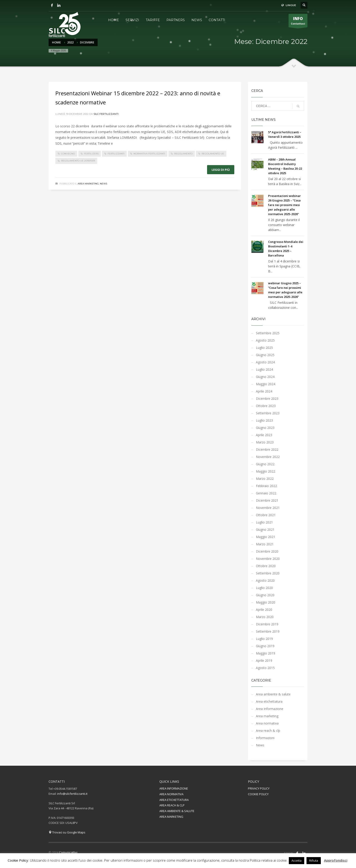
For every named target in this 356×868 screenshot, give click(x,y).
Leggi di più (221, 170)
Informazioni (265, 738)
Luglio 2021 (264, 522)
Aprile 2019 (264, 660)
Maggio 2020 (266, 602)
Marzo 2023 (265, 442)
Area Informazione (270, 709)
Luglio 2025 (264, 348)
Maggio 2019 (266, 653)
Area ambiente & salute (273, 694)
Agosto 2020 (265, 580)
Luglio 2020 (264, 588)
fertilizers (91, 154)
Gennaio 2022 (266, 493)
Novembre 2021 (268, 508)
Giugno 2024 (265, 377)
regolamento (183, 154)
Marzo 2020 (265, 617)
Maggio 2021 (266, 537)
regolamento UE (213, 154)
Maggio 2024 (266, 384)
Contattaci (298, 22)
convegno (68, 154)
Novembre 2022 (268, 457)
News (104, 184)
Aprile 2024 (264, 391)
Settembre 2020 (268, 573)
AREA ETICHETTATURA (174, 800)
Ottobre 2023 (266, 406)
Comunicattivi (68, 852)
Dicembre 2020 (267, 551)
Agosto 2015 (265, 668)
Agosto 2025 (265, 340)
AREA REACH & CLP (172, 805)
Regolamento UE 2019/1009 (78, 161)
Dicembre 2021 (267, 500)
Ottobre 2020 (266, 566)
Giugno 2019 (265, 646)
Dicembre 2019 (267, 624)
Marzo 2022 (265, 479)
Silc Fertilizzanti (106, 114)
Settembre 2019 (268, 631)
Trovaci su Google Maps (67, 832)
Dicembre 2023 (267, 399)
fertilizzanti (116, 154)
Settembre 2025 (268, 333)
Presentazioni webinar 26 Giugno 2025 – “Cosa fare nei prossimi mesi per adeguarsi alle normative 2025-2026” (284, 205)
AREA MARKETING (171, 817)
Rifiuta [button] (314, 860)
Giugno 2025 (265, 355)
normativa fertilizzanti (149, 154)
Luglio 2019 (264, 639)
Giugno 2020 (265, 595)
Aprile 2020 (264, 610)
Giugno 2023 (265, 428)
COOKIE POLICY (258, 794)
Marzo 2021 (265, 544)
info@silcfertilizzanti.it (72, 794)
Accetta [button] (297, 860)
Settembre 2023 (268, 413)
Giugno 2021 (265, 530)
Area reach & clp (268, 731)
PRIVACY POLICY (259, 788)
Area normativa (267, 723)
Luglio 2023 (264, 420)
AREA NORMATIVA (171, 794)
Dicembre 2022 (267, 449)
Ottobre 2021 (266, 515)
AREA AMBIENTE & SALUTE (177, 811)
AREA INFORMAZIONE (174, 788)
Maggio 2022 (266, 471)
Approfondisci (336, 860)
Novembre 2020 (268, 559)
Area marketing (88, 184)
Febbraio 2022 (266, 486)
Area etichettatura (269, 701)
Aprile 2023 (264, 435)
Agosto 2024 (265, 362)
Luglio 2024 (264, 369)
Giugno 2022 (265, 464)
